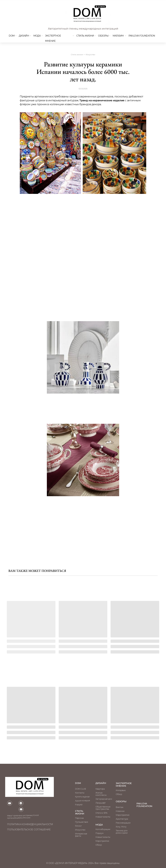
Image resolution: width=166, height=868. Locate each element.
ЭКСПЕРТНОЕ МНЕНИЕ (124, 785)
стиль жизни (80, 812)
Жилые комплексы (101, 794)
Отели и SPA (101, 813)
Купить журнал (82, 797)
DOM (12, 36)
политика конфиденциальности (30, 824)
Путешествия (82, 822)
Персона (79, 818)
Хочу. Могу (121, 827)
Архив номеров (83, 801)
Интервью (121, 790)
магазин (118, 36)
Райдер (79, 805)
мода (37, 36)
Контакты (80, 793)
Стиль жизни (85, 36)
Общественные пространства (103, 808)
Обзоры (103, 36)
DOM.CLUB (80, 789)
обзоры (121, 801)
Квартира (100, 789)
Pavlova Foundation (142, 36)
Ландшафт (101, 803)
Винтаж (119, 807)
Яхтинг (78, 826)
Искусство (80, 830)
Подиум (99, 833)
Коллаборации (103, 829)
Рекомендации (123, 823)
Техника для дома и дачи (122, 832)
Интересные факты (81, 835)
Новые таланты (103, 837)
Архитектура (122, 819)
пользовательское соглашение (29, 830)
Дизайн (24, 36)
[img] (87, 14)
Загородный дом (104, 799)
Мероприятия (123, 815)
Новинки (120, 811)
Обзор (119, 794)
